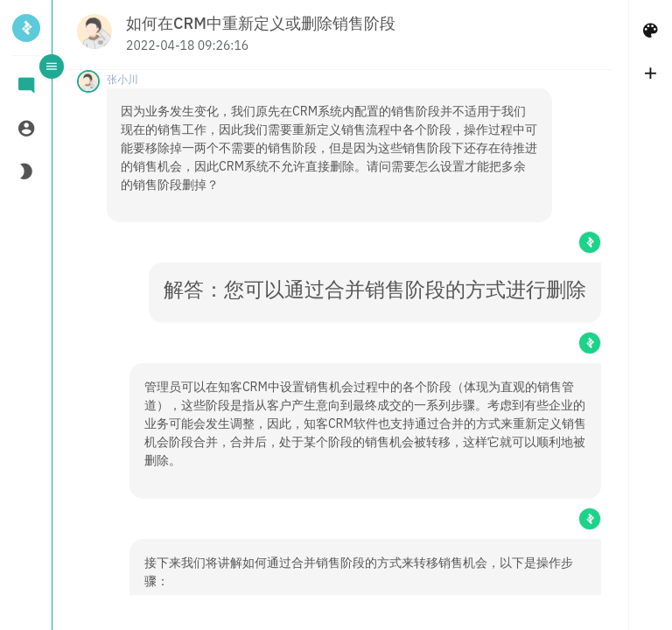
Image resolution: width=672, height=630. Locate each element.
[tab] (26, 87)
